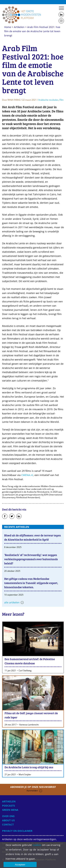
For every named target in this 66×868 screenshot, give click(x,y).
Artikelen (19, 27)
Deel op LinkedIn (19, 516)
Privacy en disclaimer (17, 831)
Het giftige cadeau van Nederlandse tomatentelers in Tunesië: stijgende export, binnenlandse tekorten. (31, 583)
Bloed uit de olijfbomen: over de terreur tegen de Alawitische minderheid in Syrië (33, 537)
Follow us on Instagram (61, 21)
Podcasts (9, 806)
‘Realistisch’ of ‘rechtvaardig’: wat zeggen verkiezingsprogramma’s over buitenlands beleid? (31, 559)
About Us (8, 820)
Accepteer (20, 865)
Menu (61, 8)
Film (62, 100)
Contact (8, 825)
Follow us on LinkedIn (61, 15)
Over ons (8, 816)
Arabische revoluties (48, 100)
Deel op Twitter (12, 516)
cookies (37, 845)
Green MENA (10, 810)
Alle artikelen (12, 602)
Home (21, 15)
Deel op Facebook (5, 516)
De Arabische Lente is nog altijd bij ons (29, 767)
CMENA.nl (27, 475)
